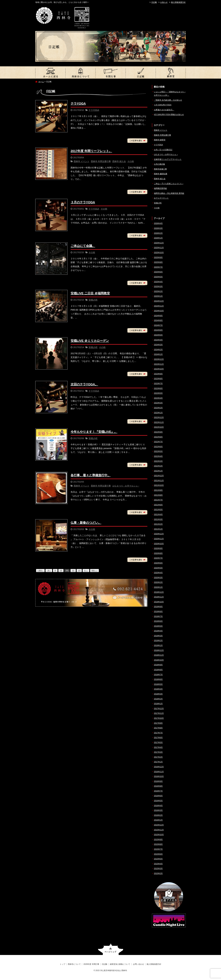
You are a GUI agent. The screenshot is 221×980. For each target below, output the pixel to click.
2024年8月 (158, 320)
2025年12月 (159, 243)
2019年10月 (159, 602)
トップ (50, 72)
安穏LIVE (93, 300)
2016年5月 (158, 801)
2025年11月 (159, 248)
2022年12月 (159, 417)
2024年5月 (158, 335)
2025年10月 (159, 253)
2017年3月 (158, 752)
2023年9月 (158, 374)
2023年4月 (158, 398)
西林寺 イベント (81, 161)
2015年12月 (159, 825)
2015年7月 (158, 849)
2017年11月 (159, 713)
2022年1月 (158, 471)
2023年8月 (158, 379)
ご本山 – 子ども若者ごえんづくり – (169, 184)
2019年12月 (159, 592)
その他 (131, 161)
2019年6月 (158, 621)
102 (73, 570)
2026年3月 (158, 228)
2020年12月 (159, 534)
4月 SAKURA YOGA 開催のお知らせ (169, 115)
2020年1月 (158, 587)
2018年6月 (158, 679)
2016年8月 (158, 786)
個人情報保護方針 (178, 2)
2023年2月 (158, 408)
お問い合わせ (138, 964)
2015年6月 (158, 854)
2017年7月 (158, 733)
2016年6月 (158, 796)
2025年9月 (158, 257)
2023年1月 (158, 413)
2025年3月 (158, 286)
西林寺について (80, 72)
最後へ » (94, 570)
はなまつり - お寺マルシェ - (126, 486)
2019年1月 (158, 645)
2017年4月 (158, 747)
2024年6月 (158, 330)
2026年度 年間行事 (110, 72)
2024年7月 (158, 325)
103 (79, 570)
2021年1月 (158, 529)
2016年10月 (159, 776)
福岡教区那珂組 (160, 188)
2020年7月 (158, 558)
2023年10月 (159, 369)
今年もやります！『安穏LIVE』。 (94, 432)
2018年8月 (158, 670)
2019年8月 (158, 612)
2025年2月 (158, 291)
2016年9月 (158, 781)
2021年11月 (159, 481)
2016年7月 (158, 791)
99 (55, 570)
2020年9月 (158, 548)
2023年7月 (158, 384)
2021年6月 (158, 505)
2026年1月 (158, 238)
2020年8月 (158, 553)
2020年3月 (158, 578)
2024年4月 (158, 340)
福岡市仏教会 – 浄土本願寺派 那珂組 (169, 193)
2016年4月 (158, 806)
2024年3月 (158, 345)
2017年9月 (158, 723)
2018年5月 (158, 684)
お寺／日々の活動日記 (163, 150)
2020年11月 (159, 539)
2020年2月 (158, 582)
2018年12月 (159, 650)
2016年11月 (159, 772)
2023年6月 (158, 388)
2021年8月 (158, 495)
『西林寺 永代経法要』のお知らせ (168, 100)
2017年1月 (158, 762)
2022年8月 (158, 437)
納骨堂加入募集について (171, 72)
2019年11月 (159, 597)
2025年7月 (158, 267)
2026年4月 (158, 223)
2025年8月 (158, 262)
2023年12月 (159, 359)
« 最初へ (40, 570)
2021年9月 (158, 490)
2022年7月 (158, 442)
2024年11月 (159, 306)
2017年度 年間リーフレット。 (91, 151)
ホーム (41, 82)
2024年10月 (159, 311)
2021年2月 (158, 524)
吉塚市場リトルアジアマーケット (168, 159)
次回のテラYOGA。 (84, 384)
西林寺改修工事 (160, 169)
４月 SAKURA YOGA (163, 105)
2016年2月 (158, 815)
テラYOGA (78, 103)
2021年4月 (158, 514)
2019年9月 (158, 607)
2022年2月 (158, 466)
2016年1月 (158, 820)
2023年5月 (158, 393)
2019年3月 (158, 636)
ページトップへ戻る (111, 949)
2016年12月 (159, 767)
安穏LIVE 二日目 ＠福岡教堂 (90, 293)
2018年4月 (158, 689)
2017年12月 (159, 709)
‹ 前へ (49, 570)
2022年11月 (159, 422)
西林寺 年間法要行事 (101, 161)
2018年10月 (159, 660)
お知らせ (164, 2)
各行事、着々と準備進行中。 (91, 475)
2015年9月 (158, 840)
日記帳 (154, 2)
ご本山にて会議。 (83, 246)
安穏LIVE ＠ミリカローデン (90, 341)
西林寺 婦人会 (119, 161)
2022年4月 (158, 456)
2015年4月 (158, 864)
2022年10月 (159, 427)
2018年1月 (158, 704)
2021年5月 (158, 510)
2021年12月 (159, 476)
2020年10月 (159, 544)
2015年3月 (158, 869)
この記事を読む (137, 141)
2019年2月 (158, 641)
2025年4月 (158, 282)
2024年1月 (158, 354)
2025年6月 (158, 272)
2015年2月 (158, 873)
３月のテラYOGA (83, 202)
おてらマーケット (161, 198)
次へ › (86, 570)
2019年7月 (158, 616)
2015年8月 (158, 844)
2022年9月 (158, 432)
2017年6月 (158, 738)
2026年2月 (158, 233)
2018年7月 (158, 675)
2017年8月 (158, 728)
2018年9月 (158, 665)
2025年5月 (158, 277)
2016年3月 (158, 810)
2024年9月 (158, 316)
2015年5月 (158, 859)
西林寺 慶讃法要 (161, 174)
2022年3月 (158, 461)
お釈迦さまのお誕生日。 (164, 110)
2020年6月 (158, 563)
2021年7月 (158, 500)
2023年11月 (159, 364)
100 (61, 570)
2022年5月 (158, 451)
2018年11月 (159, 655)
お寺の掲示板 (159, 164)
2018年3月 (158, 694)
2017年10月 (159, 718)
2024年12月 (159, 301)
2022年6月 (158, 447)
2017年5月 (158, 742)
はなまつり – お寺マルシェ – (166, 154)
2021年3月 (158, 519)
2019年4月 (158, 631)
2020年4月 (158, 573)
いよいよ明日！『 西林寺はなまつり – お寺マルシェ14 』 (170, 94)
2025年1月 (158, 296)
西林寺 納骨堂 (160, 140)
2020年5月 (158, 568)
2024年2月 (158, 350)
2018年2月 (158, 699)
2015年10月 (159, 835)
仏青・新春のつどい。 (86, 523)
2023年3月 (158, 403)
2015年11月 (159, 830)
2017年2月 (158, 757)
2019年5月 (158, 626)
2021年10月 (159, 485)
